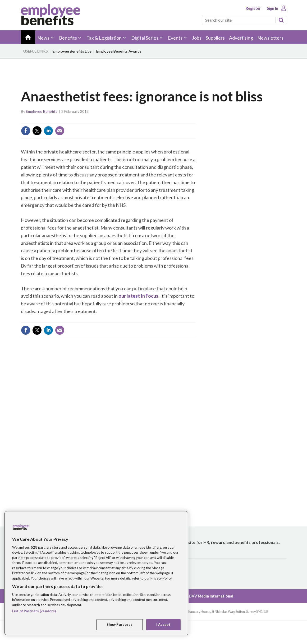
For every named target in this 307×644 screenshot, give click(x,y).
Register (253, 8)
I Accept (163, 624)
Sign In (272, 8)
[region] (96, 573)
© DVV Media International (209, 596)
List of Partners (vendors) (34, 611)
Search (281, 20)
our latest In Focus (138, 296)
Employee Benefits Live (72, 51)
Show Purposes (120, 624)
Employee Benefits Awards (119, 51)
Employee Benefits (42, 111)
